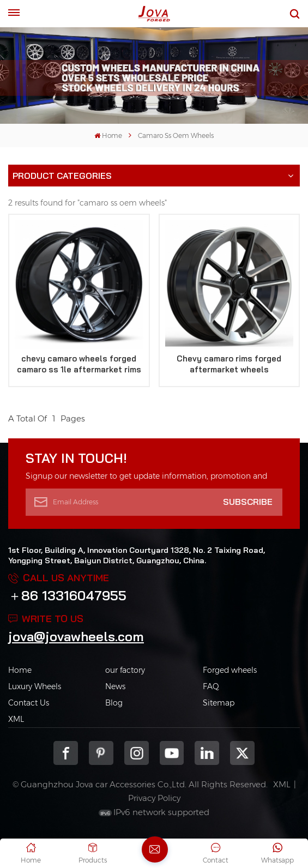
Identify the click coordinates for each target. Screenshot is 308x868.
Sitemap (219, 703)
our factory (125, 670)
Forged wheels (230, 670)
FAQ (211, 686)
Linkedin (207, 753)
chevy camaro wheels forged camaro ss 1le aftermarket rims (79, 364)
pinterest (101, 753)
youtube (172, 753)
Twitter (242, 753)
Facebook (66, 753)
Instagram (137, 753)
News (115, 686)
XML (16, 719)
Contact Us (29, 703)
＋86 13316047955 (67, 595)
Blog (114, 703)
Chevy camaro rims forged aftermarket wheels (229, 364)
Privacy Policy (154, 798)
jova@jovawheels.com (76, 636)
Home (108, 135)
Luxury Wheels (35, 686)
